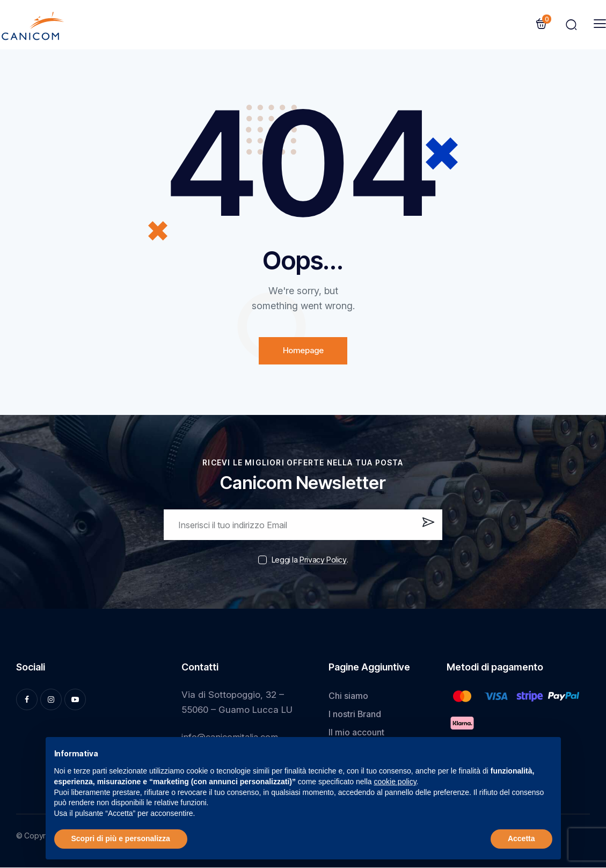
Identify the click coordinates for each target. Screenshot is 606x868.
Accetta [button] (521, 838)
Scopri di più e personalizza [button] (121, 838)
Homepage (303, 351)
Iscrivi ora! (427, 529)
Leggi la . (310, 560)
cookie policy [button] (395, 782)
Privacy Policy (323, 560)
